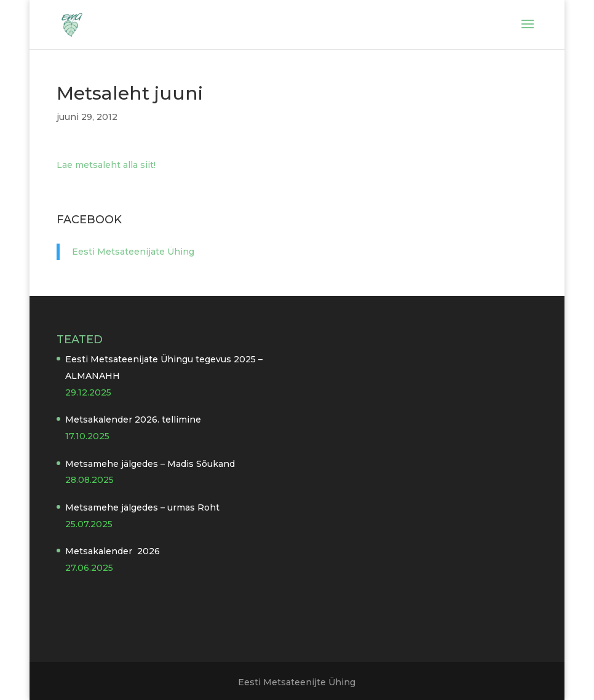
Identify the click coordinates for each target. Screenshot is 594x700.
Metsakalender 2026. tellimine (133, 420)
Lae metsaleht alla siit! (106, 165)
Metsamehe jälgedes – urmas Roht (142, 507)
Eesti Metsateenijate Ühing (133, 252)
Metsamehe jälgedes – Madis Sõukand (150, 464)
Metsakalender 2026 (113, 551)
